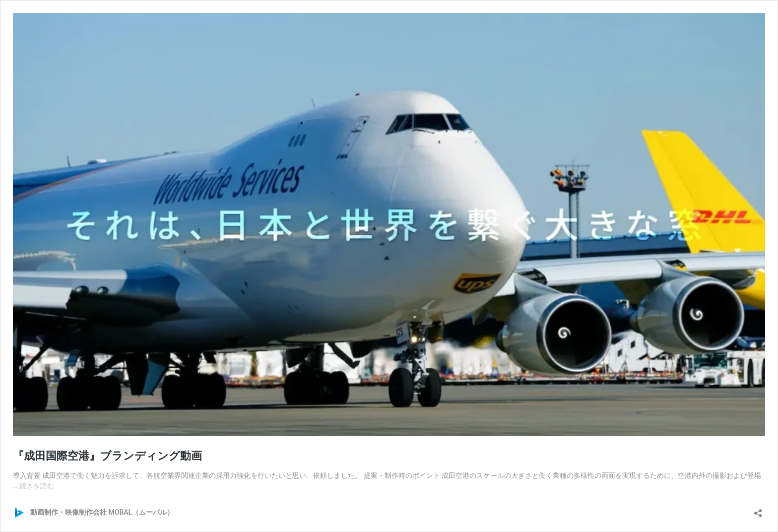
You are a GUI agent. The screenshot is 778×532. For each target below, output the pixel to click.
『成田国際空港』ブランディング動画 (107, 456)
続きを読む (37, 486)
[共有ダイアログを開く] (758, 510)
